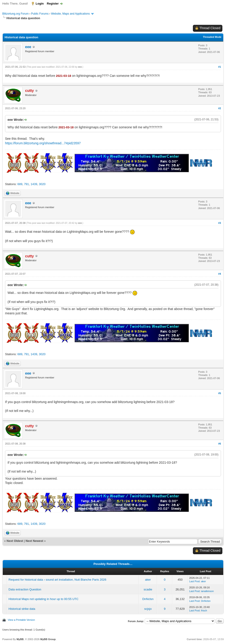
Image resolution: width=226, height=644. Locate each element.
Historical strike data (22, 609)
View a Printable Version (21, 620)
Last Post (194, 581)
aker (148, 580)
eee (28, 47)
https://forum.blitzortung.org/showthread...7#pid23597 (43, 143)
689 (20, 184)
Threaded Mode (212, 37)
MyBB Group (48, 639)
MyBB (20, 639)
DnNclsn (148, 599)
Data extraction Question (25, 589)
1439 (34, 184)
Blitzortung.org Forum (15, 14)
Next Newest (34, 541)
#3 (220, 223)
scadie (148, 589)
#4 (220, 274)
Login (40, 4)
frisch (204, 610)
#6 (220, 444)
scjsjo (148, 609)
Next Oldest (15, 541)
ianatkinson (208, 591)
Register (53, 4)
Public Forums (40, 14)
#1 (220, 67)
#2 (220, 108)
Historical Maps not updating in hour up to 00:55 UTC (43, 599)
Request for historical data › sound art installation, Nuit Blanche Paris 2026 (57, 580)
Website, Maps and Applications (70, 14)
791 (26, 184)
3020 (42, 184)
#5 (220, 393)
